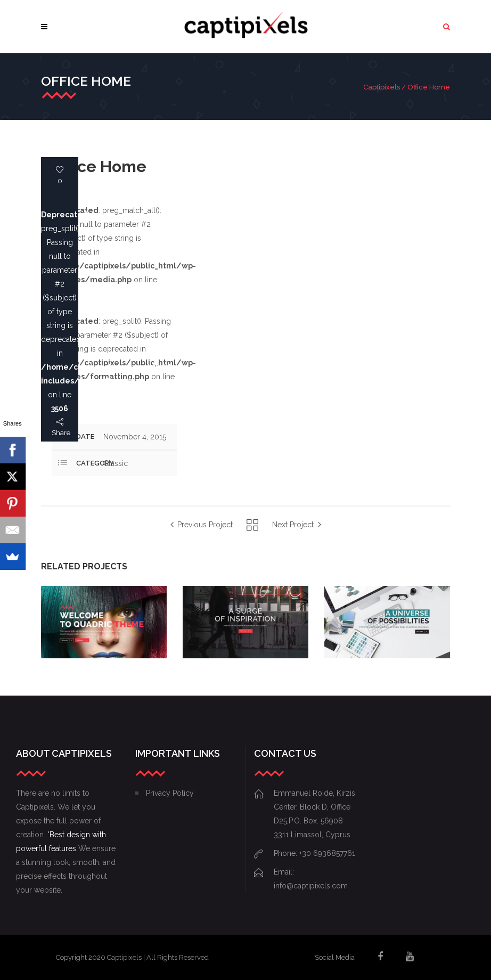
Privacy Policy (170, 793)
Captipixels (382, 87)
